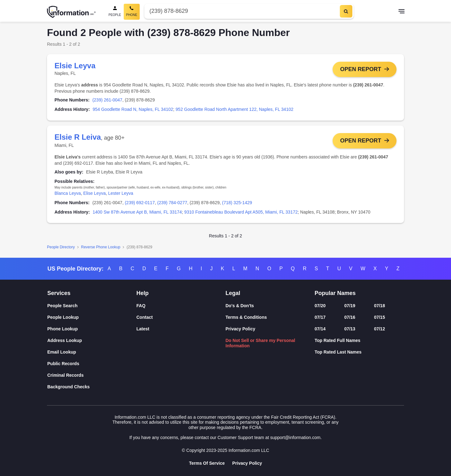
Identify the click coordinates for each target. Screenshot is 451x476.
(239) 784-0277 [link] (172, 203)
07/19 (350, 306)
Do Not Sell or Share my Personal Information (260, 343)
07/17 (320, 317)
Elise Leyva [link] (95, 193)
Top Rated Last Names (338, 352)
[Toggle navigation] (402, 12)
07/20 (320, 306)
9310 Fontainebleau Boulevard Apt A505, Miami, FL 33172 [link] (241, 212)
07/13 (350, 329)
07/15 (379, 317)
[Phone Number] (241, 11)
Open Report (361, 69)
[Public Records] (92, 364)
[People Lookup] (92, 317)
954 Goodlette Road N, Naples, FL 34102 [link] (133, 109)
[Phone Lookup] (92, 329)
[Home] (71, 12)
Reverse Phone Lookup (101, 247)
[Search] (346, 11)
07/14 (320, 329)
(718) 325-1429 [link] (237, 203)
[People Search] (115, 12)
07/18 (379, 306)
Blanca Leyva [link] (68, 193)
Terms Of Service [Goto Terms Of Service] (207, 463)
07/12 (379, 329)
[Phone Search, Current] (132, 12)
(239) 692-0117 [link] (140, 203)
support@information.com (295, 437)
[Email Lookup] (92, 352)
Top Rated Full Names (338, 340)
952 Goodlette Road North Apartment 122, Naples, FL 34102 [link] (235, 109)
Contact (145, 317)
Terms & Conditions (246, 317)
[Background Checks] (92, 387)
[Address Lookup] (92, 341)
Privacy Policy (240, 329)
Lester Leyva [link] (121, 193)
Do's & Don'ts (240, 306)
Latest (143, 329)
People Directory (61, 247)
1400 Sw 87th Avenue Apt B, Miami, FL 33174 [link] (137, 212)
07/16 (350, 317)
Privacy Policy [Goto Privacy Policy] (247, 463)
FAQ (141, 306)
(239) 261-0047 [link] (107, 100)
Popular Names (335, 293)
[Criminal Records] (92, 375)
